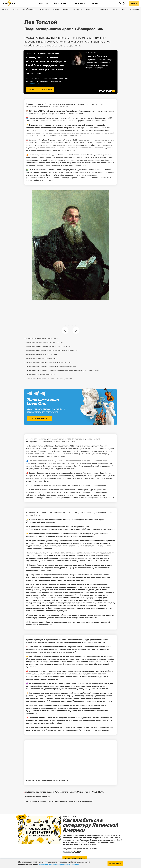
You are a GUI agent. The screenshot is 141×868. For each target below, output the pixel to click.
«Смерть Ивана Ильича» (80, 792)
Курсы (42, 4)
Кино (115, 9)
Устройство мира (29, 9)
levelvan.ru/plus (32, 84)
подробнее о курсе (75, 858)
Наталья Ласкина (96, 56)
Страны (15, 9)
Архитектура (104, 9)
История (5, 9)
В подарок (60, 3)
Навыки (56, 9)
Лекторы (95, 4)
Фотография (91, 9)
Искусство (77, 9)
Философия (134, 9)
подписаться (39, 419)
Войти (134, 4)
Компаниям (79, 4)
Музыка (66, 9)
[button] (64, 325)
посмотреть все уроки (40, 89)
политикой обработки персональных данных (59, 865)
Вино (123, 9)
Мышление (44, 9)
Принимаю (115, 863)
